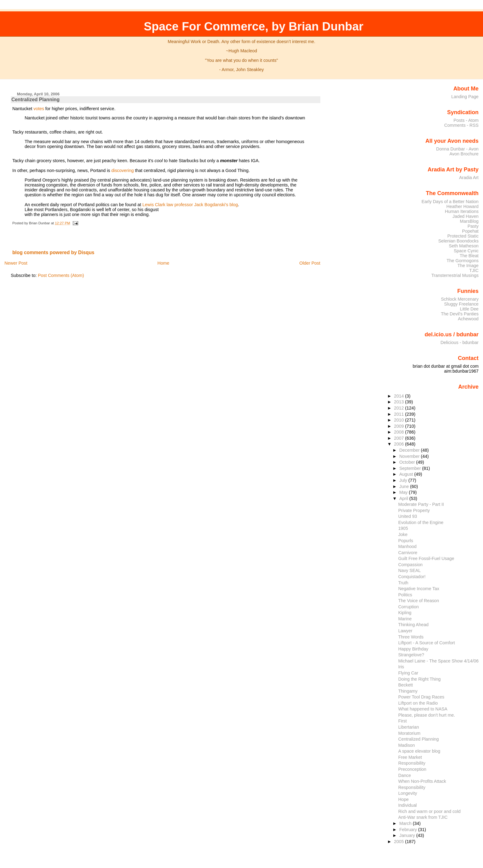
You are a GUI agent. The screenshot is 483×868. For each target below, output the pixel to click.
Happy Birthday (413, 649)
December (410, 450)
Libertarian (409, 727)
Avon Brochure (464, 154)
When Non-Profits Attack (422, 781)
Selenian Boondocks (459, 241)
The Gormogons (463, 261)
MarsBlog (469, 221)
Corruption (409, 607)
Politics (405, 595)
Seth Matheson (464, 246)
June (405, 486)
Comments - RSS (461, 125)
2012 (400, 408)
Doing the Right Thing (420, 679)
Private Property (414, 510)
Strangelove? (411, 655)
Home (163, 263)
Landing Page (465, 97)
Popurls (406, 541)
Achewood (468, 319)
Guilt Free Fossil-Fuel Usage (426, 558)
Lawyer (405, 631)
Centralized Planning (36, 100)
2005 (400, 842)
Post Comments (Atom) (61, 275)
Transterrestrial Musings (455, 275)
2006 (400, 444)
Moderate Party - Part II (421, 504)
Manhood (408, 546)
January (408, 835)
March (406, 823)
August (407, 474)
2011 (400, 414)
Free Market (410, 757)
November (410, 456)
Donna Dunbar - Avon (457, 149)
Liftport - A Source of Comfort (427, 643)
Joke (403, 534)
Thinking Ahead (413, 625)
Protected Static (463, 236)
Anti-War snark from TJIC (423, 817)
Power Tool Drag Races (421, 697)
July (404, 480)
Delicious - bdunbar (460, 342)
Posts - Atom (466, 120)
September (411, 468)
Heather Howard (463, 206)
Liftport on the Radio (418, 703)
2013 (400, 402)
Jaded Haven (466, 216)
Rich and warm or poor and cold (429, 811)
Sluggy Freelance (461, 304)
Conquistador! (412, 577)
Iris (401, 667)
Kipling (405, 613)
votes (39, 109)
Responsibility (412, 763)
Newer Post (16, 263)
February (409, 830)
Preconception (412, 769)
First (403, 721)
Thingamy (408, 691)
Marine (405, 619)
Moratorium (409, 733)
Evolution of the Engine (421, 522)
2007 (400, 438)
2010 (400, 420)
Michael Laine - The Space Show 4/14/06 (438, 661)
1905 (403, 528)
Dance (405, 775)
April (404, 498)
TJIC (474, 270)
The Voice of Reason (419, 601)
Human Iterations (462, 211)
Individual (408, 805)
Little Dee (469, 309)
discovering (122, 170)
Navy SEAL (410, 570)
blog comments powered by (53, 252)
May (404, 492)
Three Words (411, 637)
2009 (400, 426)
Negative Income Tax (419, 589)
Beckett (406, 685)
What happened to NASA (423, 709)
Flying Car (408, 673)
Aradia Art (469, 178)
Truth (403, 583)
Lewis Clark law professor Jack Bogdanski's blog (190, 205)
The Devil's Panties (460, 314)
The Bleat (469, 256)
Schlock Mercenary (460, 299)
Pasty (473, 226)
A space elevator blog (419, 751)
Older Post (310, 263)
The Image (468, 266)
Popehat (470, 231)
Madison (407, 745)
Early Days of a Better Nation (450, 202)
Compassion (410, 565)
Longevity (408, 793)
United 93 (408, 516)
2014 (400, 396)
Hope (404, 799)
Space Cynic (466, 251)
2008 (400, 432)
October (408, 462)
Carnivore (408, 553)
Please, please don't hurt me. (427, 715)
